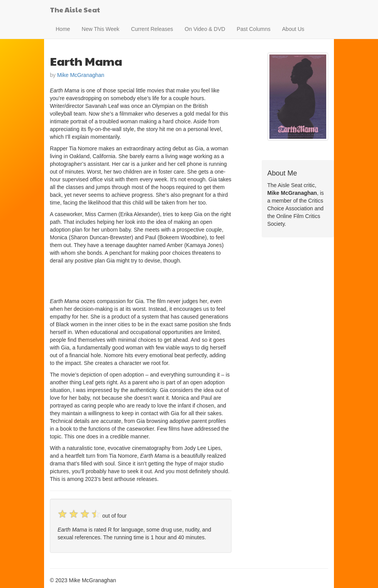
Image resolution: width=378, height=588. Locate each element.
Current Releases (152, 29)
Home (63, 29)
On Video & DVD (205, 29)
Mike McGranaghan (81, 75)
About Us (293, 29)
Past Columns (254, 29)
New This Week (100, 29)
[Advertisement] (140, 280)
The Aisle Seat (75, 9)
